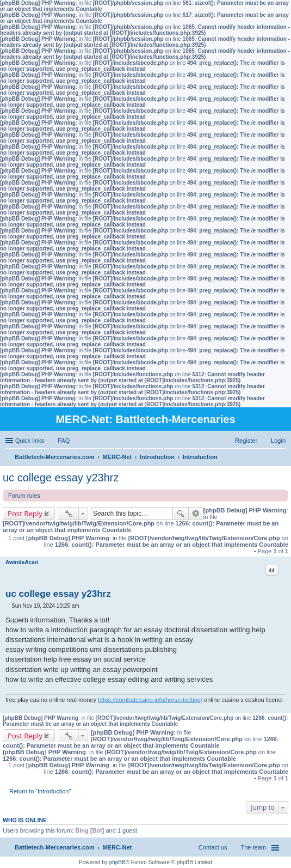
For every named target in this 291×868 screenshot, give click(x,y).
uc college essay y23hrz (61, 478)
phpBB (117, 862)
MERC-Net (117, 847)
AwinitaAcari (22, 562)
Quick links (30, 441)
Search (181, 514)
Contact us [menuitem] (213, 847)
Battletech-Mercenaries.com (55, 847)
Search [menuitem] (281, 458)
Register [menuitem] (246, 441)
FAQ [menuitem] (64, 441)
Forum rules (24, 496)
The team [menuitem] (253, 847)
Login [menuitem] (278, 441)
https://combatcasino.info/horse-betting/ (150, 700)
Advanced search (196, 514)
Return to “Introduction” (40, 791)
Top (283, 707)
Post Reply (25, 514)
